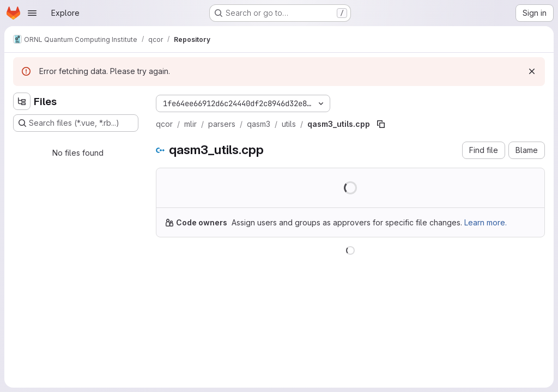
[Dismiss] (532, 71)
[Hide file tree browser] (22, 101)
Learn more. (486, 222)
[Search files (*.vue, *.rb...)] (76, 123)
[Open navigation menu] (32, 13)
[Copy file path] (381, 124)
